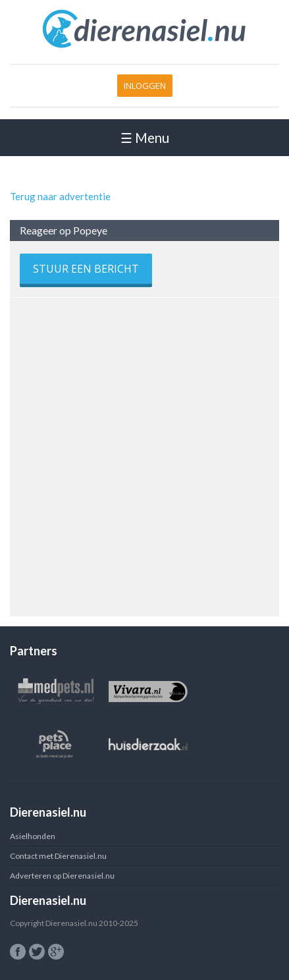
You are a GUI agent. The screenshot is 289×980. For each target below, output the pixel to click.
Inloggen (145, 86)
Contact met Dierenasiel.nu (58, 856)
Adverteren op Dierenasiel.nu (62, 876)
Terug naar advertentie (60, 196)
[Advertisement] (144, 452)
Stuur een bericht (86, 269)
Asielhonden (33, 836)
